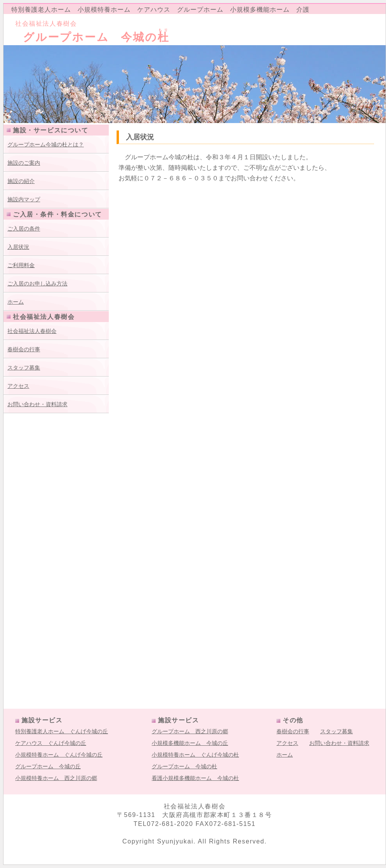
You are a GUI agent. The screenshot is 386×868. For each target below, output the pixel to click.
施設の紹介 (21, 181)
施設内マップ (24, 199)
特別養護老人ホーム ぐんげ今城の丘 (62, 731)
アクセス (18, 386)
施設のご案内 (24, 163)
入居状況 (18, 247)
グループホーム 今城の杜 (184, 766)
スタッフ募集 (24, 368)
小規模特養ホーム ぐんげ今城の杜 (195, 755)
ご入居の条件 (24, 229)
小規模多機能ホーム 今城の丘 (190, 743)
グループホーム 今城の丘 (48, 766)
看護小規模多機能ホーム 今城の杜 (195, 778)
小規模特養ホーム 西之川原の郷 (56, 778)
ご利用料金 (21, 265)
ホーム (16, 302)
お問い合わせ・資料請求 (37, 404)
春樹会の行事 (24, 349)
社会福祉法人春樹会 (32, 331)
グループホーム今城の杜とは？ (46, 144)
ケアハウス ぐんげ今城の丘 (51, 743)
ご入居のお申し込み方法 (37, 283)
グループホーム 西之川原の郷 (190, 731)
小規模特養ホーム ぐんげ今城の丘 (59, 755)
